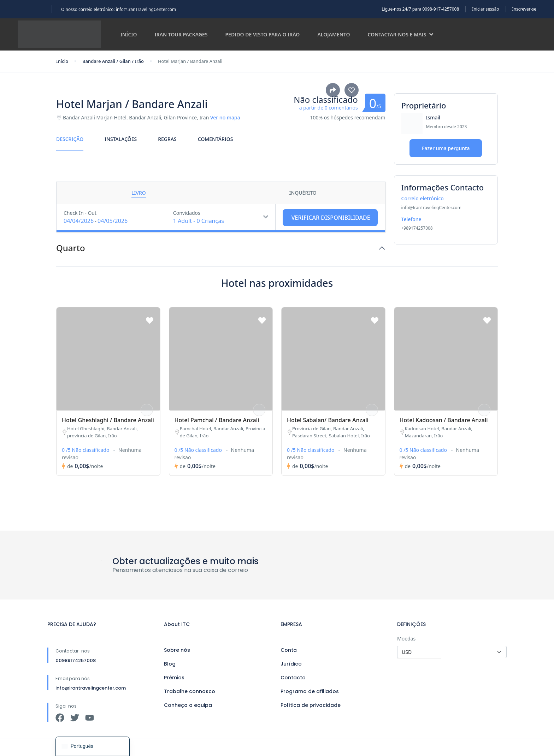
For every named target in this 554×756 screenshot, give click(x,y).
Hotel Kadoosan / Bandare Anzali (444, 420)
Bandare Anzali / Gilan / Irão (113, 61)
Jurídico (291, 664)
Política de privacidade (311, 705)
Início (129, 34)
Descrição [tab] (70, 139)
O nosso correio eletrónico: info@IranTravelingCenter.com (119, 9)
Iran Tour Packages (181, 34)
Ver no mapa (225, 117)
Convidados (187, 213)
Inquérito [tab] (303, 193)
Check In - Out (80, 213)
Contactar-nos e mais (401, 34)
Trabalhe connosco (190, 691)
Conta (289, 650)
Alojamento (334, 34)
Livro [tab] (139, 193)
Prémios (174, 678)
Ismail (433, 117)
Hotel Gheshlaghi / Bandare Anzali (108, 420)
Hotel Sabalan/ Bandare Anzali (328, 420)
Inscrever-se (524, 9)
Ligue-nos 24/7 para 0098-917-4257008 (420, 9)
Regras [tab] (167, 139)
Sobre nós (177, 650)
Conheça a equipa (188, 705)
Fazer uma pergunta (446, 148)
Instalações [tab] (121, 139)
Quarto (71, 248)
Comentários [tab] (216, 139)
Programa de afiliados (310, 691)
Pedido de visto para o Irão (263, 34)
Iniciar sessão (485, 9)
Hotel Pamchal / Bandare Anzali (217, 420)
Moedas (406, 639)
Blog (170, 664)
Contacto (293, 678)
